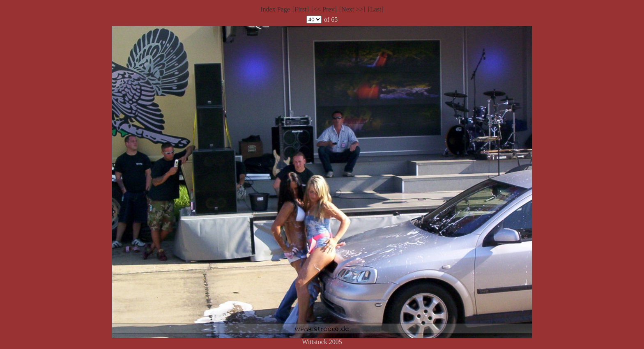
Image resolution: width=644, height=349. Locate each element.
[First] (301, 9)
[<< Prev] (324, 9)
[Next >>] (352, 9)
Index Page (275, 9)
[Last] (376, 9)
